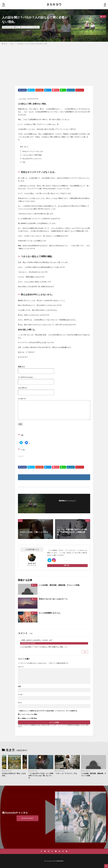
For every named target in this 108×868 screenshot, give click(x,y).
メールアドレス (25, 377)
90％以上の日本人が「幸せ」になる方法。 (14, 774)
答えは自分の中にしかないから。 (31, 159)
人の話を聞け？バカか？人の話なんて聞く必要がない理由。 (32, 44)
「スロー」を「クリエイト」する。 (66, 773)
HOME (5, 44)
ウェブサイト (23, 388)
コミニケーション (26, 27)
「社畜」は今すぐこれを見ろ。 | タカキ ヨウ (36, 640)
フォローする (68, 503)
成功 (37, 27)
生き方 (17, 27)
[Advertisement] (54, 65)
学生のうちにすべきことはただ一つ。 (54, 599)
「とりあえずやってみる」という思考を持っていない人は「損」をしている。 (41, 776)
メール (20, 694)
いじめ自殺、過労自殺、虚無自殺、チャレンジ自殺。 (60, 585)
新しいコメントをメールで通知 (28, 714)
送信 (20, 424)
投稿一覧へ (67, 565)
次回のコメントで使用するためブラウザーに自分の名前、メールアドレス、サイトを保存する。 (49, 711)
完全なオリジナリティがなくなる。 (32, 151)
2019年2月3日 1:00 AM (28, 643)
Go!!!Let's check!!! (28, 818)
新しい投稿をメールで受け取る (28, 718)
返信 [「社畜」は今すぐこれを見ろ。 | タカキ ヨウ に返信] (85, 652)
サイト (20, 703)
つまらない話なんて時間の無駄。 (31, 155)
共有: (23, 162)
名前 (21, 367)
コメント (21, 667)
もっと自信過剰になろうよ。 (50, 613)
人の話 (33, 27)
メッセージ (22, 399)
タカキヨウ (54, 4)
